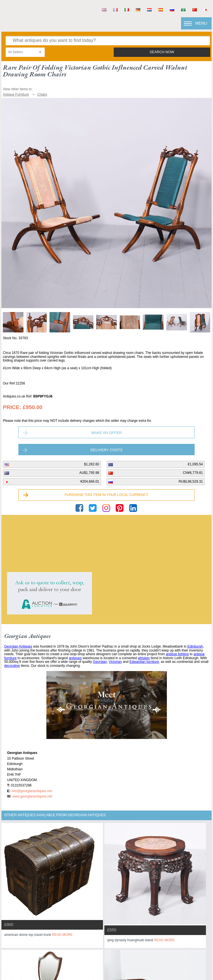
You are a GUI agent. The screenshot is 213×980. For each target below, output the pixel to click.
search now (162, 52)
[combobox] (25, 52)
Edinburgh (195, 646)
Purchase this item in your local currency (107, 495)
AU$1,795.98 (89, 473)
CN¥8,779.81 (193, 473)
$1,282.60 (92, 464)
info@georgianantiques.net (32, 791)
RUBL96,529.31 (191, 482)
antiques (75, 658)
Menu (201, 23)
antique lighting (177, 654)
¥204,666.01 (90, 482)
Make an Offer (107, 433)
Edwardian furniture (144, 662)
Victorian (115, 662)
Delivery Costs (107, 450)
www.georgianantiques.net (32, 796)
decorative (12, 666)
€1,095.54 (195, 464)
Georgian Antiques (18, 646)
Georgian (100, 662)
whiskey (144, 658)
